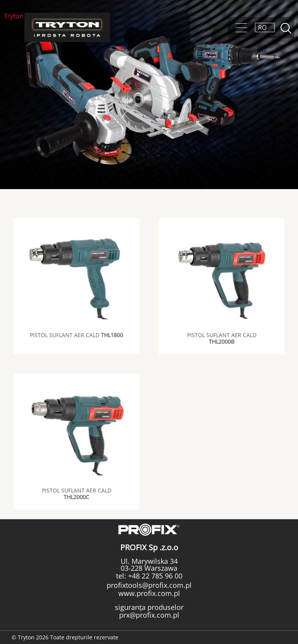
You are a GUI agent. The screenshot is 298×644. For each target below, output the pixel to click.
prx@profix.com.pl (149, 615)
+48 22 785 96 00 (154, 576)
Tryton (14, 16)
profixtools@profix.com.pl (149, 585)
